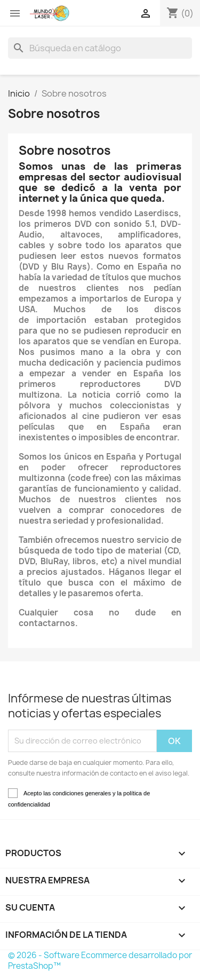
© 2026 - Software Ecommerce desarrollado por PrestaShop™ (100, 961)
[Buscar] (100, 48)
